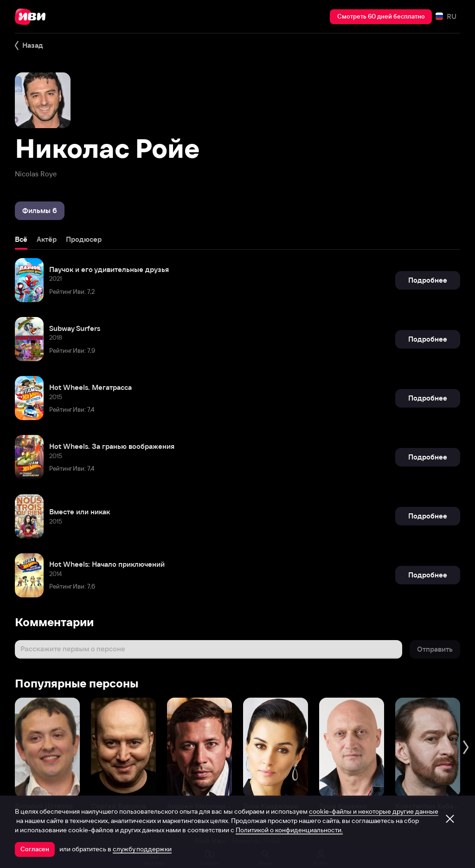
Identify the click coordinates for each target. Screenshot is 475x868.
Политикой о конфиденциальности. (289, 830)
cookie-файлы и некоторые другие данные (374, 811)
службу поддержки (142, 849)
